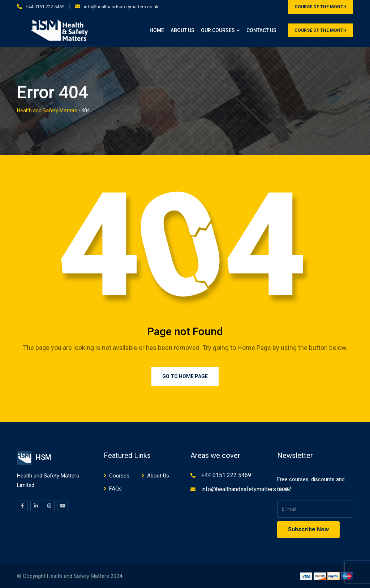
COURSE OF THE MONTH (320, 7)
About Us (182, 30)
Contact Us (261, 30)
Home (157, 30)
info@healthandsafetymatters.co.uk (121, 7)
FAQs (115, 489)
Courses (119, 476)
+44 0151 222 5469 (45, 7)
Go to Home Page (185, 376)
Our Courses (218, 30)
